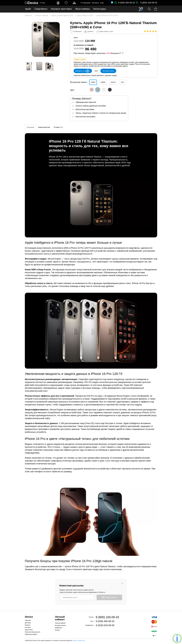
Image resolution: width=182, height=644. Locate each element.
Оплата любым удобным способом (91, 106)
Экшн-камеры (83, 9)
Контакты (95, 3)
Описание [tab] (30, 127)
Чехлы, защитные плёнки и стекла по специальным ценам (101, 113)
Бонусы (57, 630)
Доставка (28, 623)
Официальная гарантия (86, 102)
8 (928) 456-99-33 (125, 3)
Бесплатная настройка (85, 117)
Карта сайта (29, 630)
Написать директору (79, 641)
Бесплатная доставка (85, 109)
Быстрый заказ (108, 71)
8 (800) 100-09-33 (149, 3)
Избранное (59, 628)
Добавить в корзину (83, 71)
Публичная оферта (31, 634)
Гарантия (28, 620)
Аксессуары (100, 9)
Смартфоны (41, 9)
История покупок (60, 625)
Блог (102, 3)
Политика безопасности (32, 632)
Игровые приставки (61, 9)
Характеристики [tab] (44, 127)
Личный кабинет (60, 623)
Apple (28, 9)
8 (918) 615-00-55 (105, 625)
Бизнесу (27, 625)
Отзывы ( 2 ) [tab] (58, 127)
